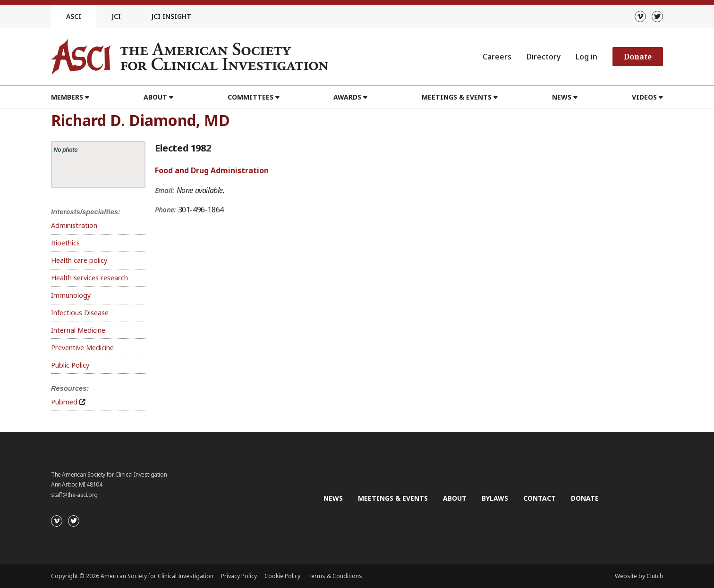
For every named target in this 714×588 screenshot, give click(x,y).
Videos (644, 97)
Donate (638, 57)
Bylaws (495, 498)
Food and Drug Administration (212, 170)
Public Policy (70, 365)
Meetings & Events (457, 97)
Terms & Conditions (335, 576)
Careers (497, 57)
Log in (586, 57)
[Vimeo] (640, 17)
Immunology (71, 295)
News (562, 97)
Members (67, 97)
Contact (540, 498)
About (155, 97)
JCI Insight (171, 16)
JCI (116, 16)
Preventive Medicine (82, 348)
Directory (544, 57)
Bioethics (65, 243)
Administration (74, 225)
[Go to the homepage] (190, 57)
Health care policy (79, 260)
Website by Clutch (639, 576)
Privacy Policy (239, 576)
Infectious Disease (80, 313)
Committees (251, 97)
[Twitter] (657, 17)
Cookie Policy (282, 576)
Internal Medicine (78, 330)
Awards (347, 97)
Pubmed (64, 402)
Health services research (89, 278)
